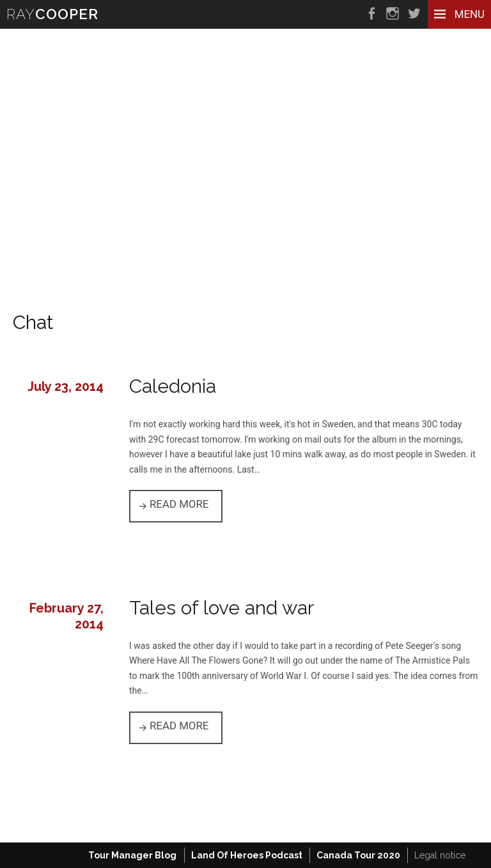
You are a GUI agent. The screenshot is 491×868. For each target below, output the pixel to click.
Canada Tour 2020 (358, 855)
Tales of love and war (222, 608)
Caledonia (173, 386)
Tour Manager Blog (132, 855)
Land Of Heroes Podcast (247, 855)
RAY (52, 14)
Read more (186, 503)
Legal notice (440, 855)
